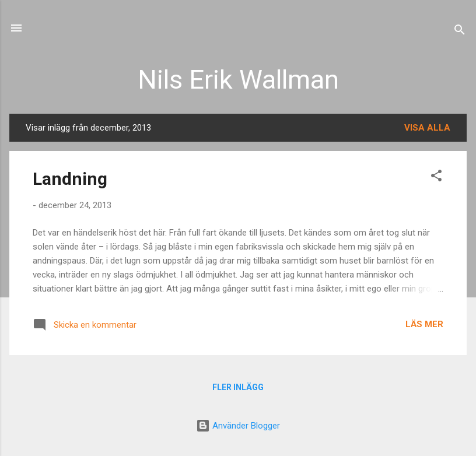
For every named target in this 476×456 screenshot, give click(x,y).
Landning (70, 179)
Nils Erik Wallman (238, 80)
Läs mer (424, 324)
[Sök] (460, 32)
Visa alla (427, 128)
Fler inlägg (238, 387)
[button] (436, 178)
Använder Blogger (238, 426)
